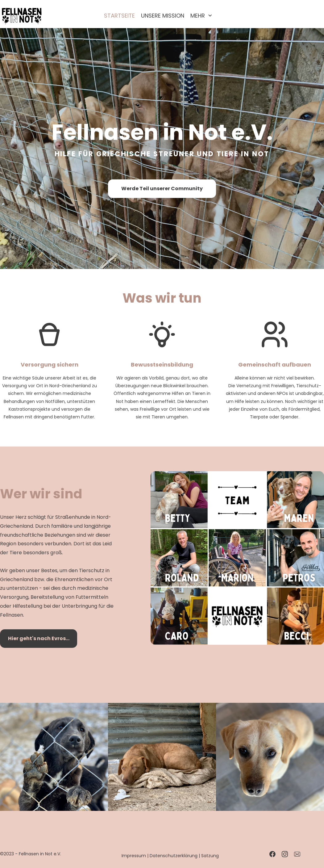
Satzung (210, 856)
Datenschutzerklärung (174, 856)
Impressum (134, 856)
